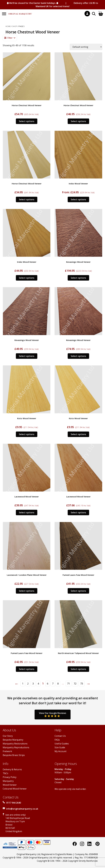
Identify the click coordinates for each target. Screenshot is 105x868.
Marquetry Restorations (15, 744)
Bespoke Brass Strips (14, 755)
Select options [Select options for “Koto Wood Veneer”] (27, 434)
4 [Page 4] (38, 684)
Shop (15, 26)
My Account (60, 751)
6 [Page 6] (48, 684)
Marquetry (8, 781)
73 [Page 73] (82, 684)
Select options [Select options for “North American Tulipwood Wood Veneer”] (78, 669)
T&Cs (5, 773)
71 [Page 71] (68, 684)
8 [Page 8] (58, 684)
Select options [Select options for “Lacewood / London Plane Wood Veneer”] (27, 591)
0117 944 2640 (14, 803)
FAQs (57, 740)
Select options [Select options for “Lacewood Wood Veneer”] (27, 512)
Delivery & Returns (12, 769)
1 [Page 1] (23, 684)
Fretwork (7, 751)
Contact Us (60, 736)
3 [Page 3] (33, 684)
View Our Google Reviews (53, 714)
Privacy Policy (10, 777)
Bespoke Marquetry (13, 740)
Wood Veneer (10, 785)
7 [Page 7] (53, 684)
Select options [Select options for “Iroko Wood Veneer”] (78, 199)
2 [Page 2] (28, 684)
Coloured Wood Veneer (15, 789)
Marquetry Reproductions (16, 747)
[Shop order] (86, 47)
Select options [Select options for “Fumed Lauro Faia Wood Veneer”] (78, 591)
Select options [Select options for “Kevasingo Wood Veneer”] (78, 278)
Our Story (8, 736)
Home (8, 26)
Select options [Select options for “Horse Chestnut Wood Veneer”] (27, 121)
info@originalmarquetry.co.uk (22, 809)
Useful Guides (62, 744)
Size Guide (60, 747)
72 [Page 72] (75, 684)
